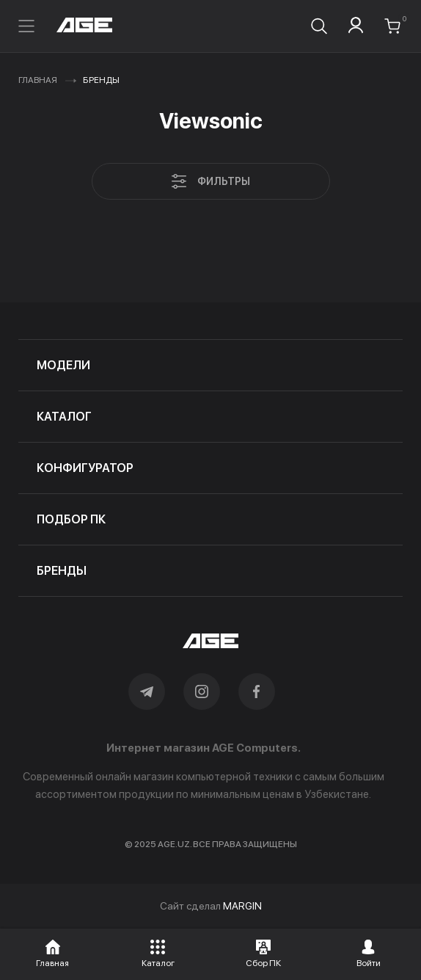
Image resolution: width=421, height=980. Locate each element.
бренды (62, 571)
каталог (64, 417)
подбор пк (71, 519)
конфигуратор (85, 468)
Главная (38, 80)
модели (63, 365)
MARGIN (242, 906)
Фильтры (211, 181)
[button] (53, 951)
